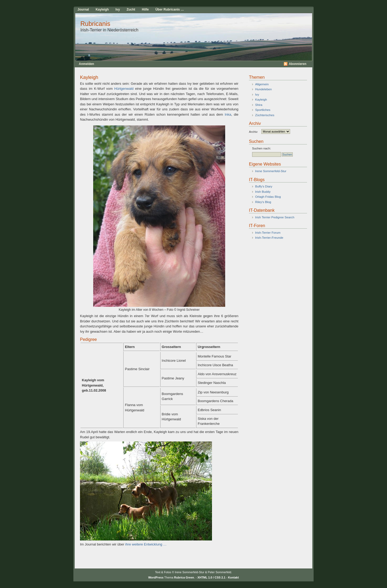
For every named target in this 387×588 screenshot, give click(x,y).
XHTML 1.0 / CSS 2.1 (211, 577)
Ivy (118, 10)
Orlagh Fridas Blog (268, 197)
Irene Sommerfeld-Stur (271, 171)
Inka (228, 114)
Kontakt (233, 577)
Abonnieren (298, 64)
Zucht (131, 10)
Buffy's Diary (264, 186)
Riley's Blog (263, 202)
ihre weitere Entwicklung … (146, 544)
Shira (259, 105)
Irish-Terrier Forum (268, 232)
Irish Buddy (263, 192)
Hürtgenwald (123, 89)
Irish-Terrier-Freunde (269, 237)
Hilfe (145, 10)
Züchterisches (265, 115)
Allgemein (262, 84)
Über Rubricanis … (170, 10)
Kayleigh (102, 10)
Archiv (253, 131)
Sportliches (263, 110)
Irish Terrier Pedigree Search (275, 217)
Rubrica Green (184, 577)
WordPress (156, 577)
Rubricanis (95, 24)
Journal (83, 10)
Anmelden (87, 64)
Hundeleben (263, 89)
